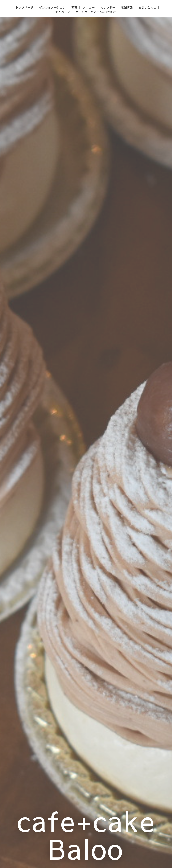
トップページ (24, 8)
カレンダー (108, 8)
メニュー (89, 8)
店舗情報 (127, 8)
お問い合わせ (147, 8)
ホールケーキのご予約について (96, 12)
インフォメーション (52, 8)
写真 (74, 8)
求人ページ (62, 12)
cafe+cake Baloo (86, 834)
